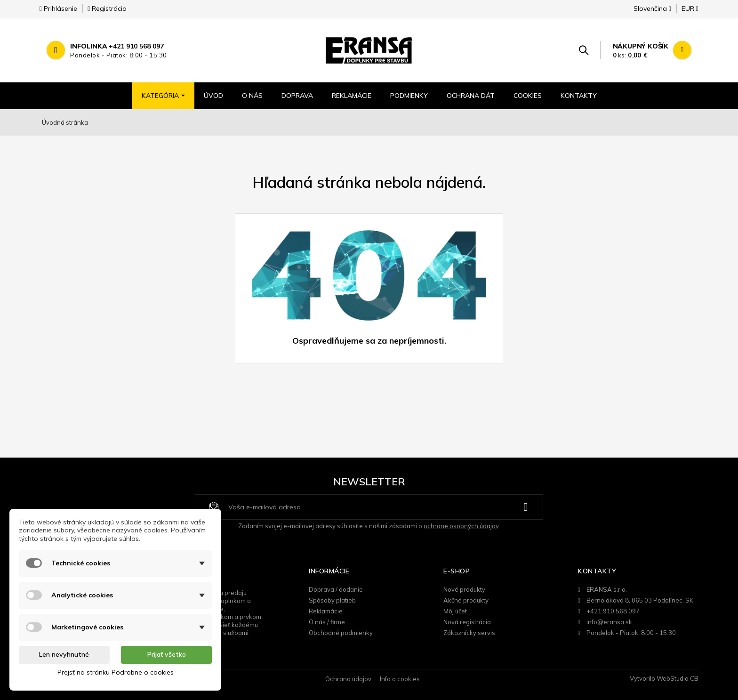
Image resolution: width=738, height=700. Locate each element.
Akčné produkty (466, 600)
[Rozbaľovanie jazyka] (652, 11)
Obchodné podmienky (341, 633)
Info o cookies (400, 679)
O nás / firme (327, 622)
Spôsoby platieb (332, 600)
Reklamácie (326, 611)
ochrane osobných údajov (461, 526)
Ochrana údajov (348, 679)
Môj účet (455, 611)
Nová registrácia (467, 622)
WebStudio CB (678, 678)
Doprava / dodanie (336, 589)
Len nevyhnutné (64, 654)
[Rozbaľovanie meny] (686, 11)
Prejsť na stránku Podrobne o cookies (116, 672)
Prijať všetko (167, 654)
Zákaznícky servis (469, 633)
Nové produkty (464, 589)
